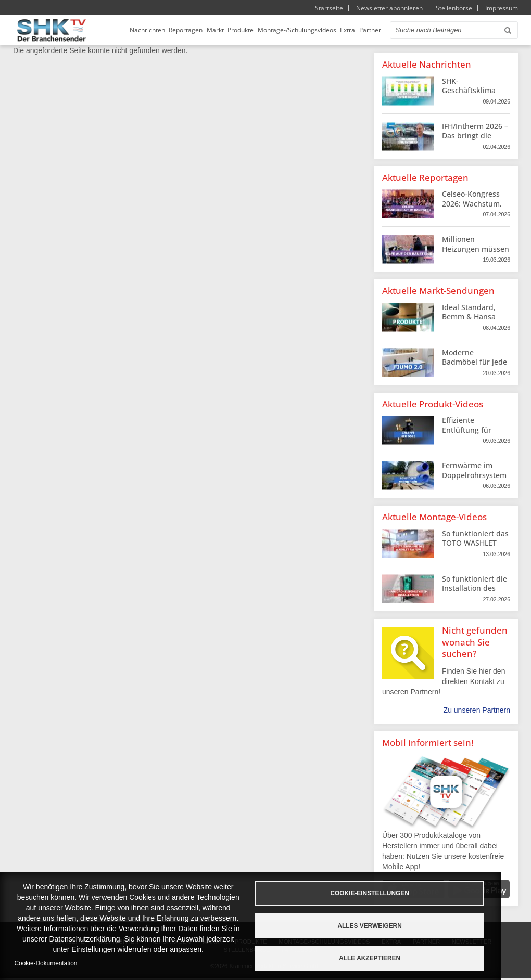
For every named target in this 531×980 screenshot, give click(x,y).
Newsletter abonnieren (389, 8)
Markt (231, 31)
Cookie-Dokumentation (46, 963)
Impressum (502, 8)
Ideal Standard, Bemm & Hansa (469, 313)
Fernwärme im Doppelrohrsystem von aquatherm (474, 476)
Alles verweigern (392, 925)
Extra (365, 31)
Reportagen (202, 31)
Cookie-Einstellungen (392, 893)
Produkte (257, 31)
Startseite (329, 8)
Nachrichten (163, 31)
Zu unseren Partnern (477, 712)
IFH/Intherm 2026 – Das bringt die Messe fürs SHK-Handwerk (475, 142)
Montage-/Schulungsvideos (314, 31)
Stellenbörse (454, 8)
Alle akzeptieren (392, 958)
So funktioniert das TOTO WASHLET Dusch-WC (475, 544)
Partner (387, 31)
